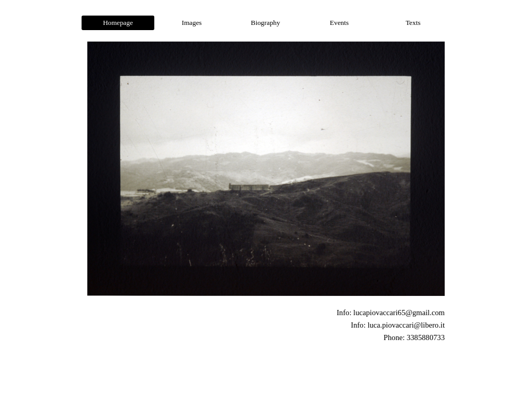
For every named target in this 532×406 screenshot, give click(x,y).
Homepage (118, 23)
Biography (265, 23)
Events (339, 23)
